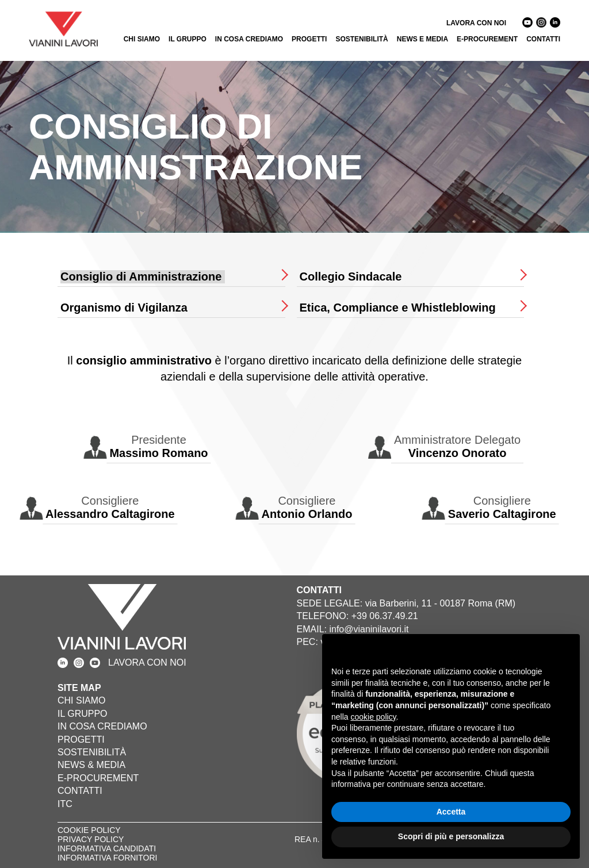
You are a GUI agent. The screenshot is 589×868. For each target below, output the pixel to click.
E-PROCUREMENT (487, 39)
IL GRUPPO (188, 39)
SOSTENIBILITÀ (362, 39)
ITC (65, 804)
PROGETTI (309, 39)
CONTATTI (543, 39)
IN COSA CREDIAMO (249, 39)
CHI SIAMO (142, 39)
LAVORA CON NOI (476, 23)
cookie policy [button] (373, 717)
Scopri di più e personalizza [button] (451, 836)
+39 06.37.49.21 (385, 616)
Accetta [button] (451, 812)
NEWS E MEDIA (422, 39)
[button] (565, 652)
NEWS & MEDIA (91, 765)
